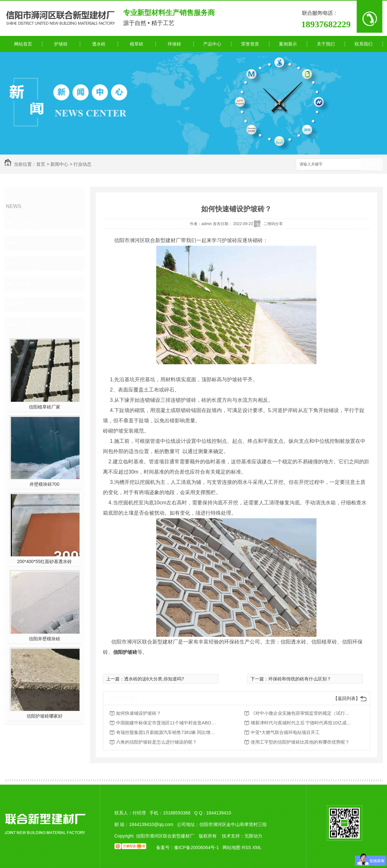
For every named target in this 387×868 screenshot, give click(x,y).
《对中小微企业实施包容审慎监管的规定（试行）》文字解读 (302, 713)
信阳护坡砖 (125, 652)
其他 (20, 304)
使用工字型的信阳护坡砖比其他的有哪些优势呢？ (300, 742)
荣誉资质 (250, 44)
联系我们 (364, 44)
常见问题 (26, 263)
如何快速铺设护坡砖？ (139, 713)
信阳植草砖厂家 (45, 407)
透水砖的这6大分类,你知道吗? (154, 679)
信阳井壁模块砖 (45, 639)
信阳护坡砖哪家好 (45, 716)
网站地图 (231, 847)
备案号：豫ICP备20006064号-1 (188, 847)
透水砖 (99, 44)
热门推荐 (26, 325)
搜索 (372, 165)
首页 (41, 164)
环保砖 (174, 44)
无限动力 (253, 836)
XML (257, 847)
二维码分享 (273, 224)
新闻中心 (59, 164)
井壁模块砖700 (44, 484)
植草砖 (137, 44)
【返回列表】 (347, 698)
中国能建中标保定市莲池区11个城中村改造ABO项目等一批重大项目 (167, 723)
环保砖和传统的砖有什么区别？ (300, 679)
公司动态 (26, 222)
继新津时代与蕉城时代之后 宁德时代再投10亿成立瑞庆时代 (302, 723)
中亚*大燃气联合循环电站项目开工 (285, 732)
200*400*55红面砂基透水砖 (44, 561)
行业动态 (82, 164)
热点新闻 (26, 284)
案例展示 (288, 44)
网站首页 (23, 44)
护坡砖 (61, 44)
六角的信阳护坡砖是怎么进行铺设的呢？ (156, 742)
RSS (247, 847)
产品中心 (212, 44)
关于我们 (326, 44)
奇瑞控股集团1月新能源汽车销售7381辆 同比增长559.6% (167, 732)
